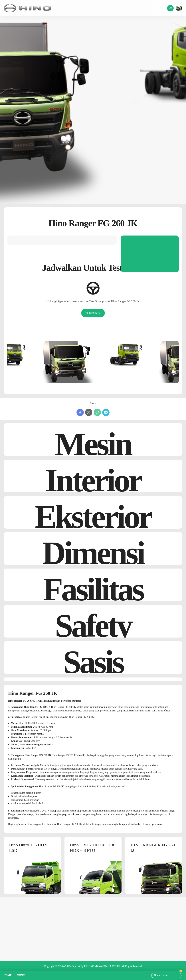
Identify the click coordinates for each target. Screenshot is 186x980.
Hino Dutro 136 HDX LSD (28, 848)
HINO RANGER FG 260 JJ (153, 848)
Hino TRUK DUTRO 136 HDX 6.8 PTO (93, 848)
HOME (8, 975)
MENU (21, 975)
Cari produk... (164, 975)
